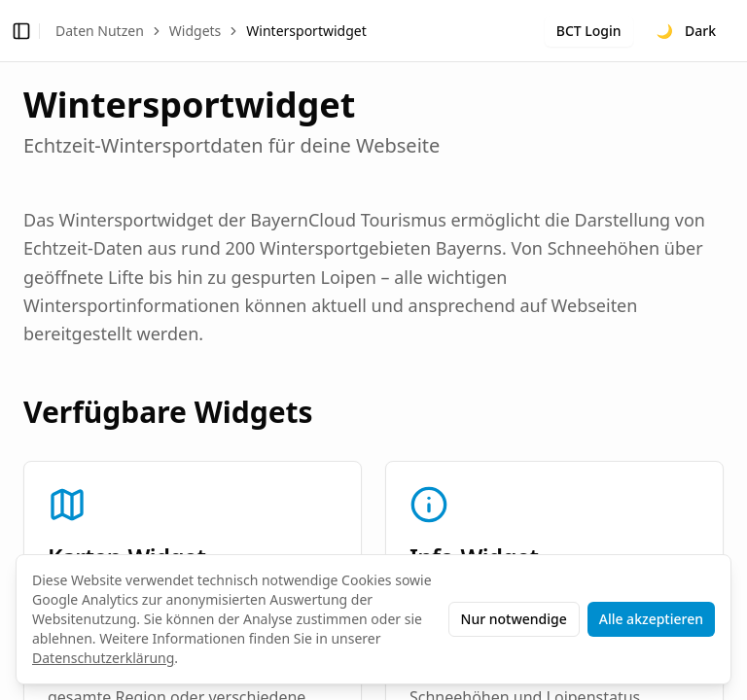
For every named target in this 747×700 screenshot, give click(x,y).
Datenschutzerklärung (103, 658)
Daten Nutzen (100, 31)
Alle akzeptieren (651, 619)
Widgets (196, 31)
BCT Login (589, 31)
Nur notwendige (514, 619)
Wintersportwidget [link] (306, 31)
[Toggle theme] (686, 31)
